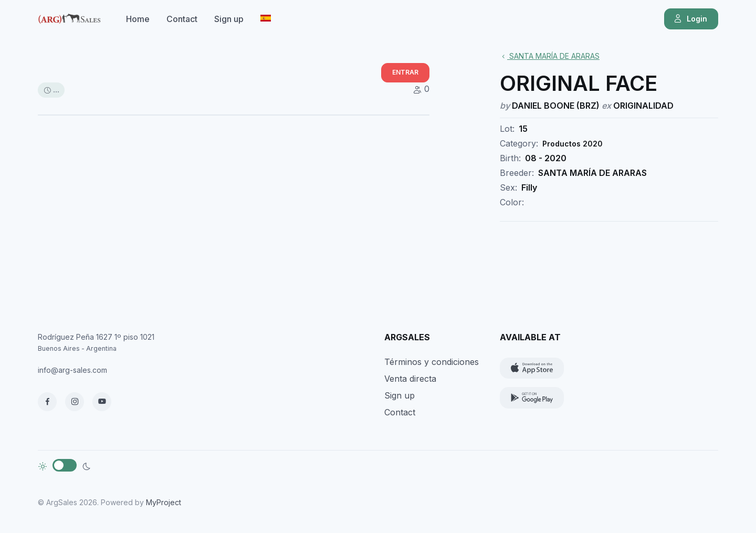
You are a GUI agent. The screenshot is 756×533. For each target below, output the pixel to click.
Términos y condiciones (432, 362)
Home (138, 19)
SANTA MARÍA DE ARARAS (550, 56)
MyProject (164, 502)
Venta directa (410, 379)
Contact (182, 19)
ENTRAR (405, 72)
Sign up (229, 19)
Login (690, 19)
